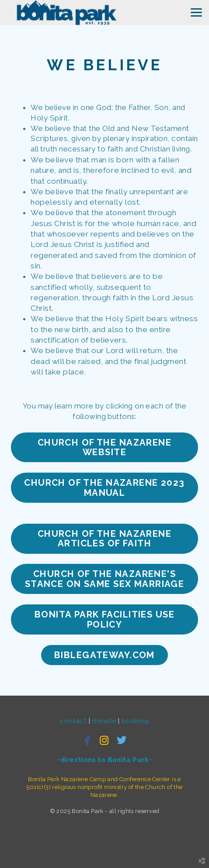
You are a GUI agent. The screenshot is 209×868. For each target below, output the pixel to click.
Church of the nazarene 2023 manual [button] (104, 487)
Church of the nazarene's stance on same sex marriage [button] (105, 579)
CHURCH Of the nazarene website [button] (104, 447)
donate (105, 721)
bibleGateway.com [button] (104, 655)
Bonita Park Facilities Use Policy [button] (104, 619)
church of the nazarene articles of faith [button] (104, 539)
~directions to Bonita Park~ (105, 760)
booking (135, 721)
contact (74, 721)
